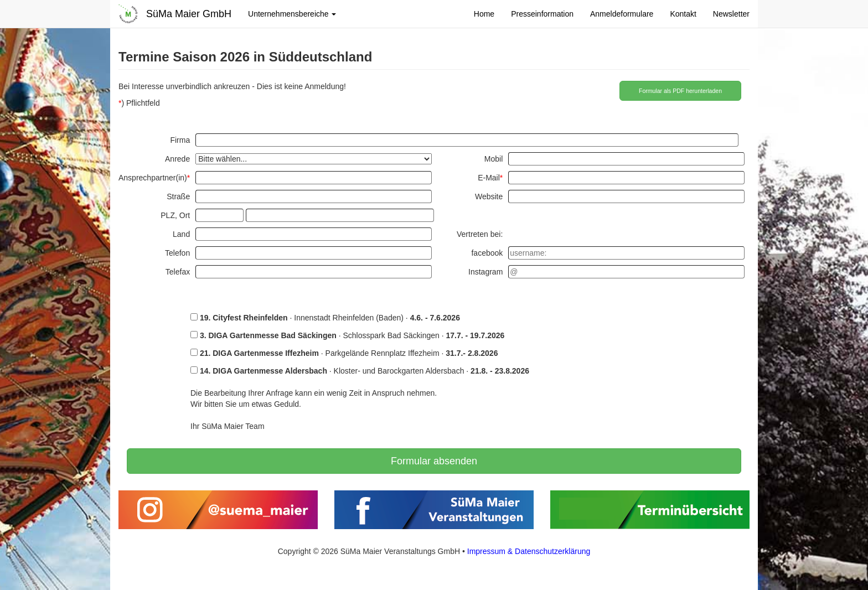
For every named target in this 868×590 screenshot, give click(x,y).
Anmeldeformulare (622, 14)
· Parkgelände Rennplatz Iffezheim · (344, 353)
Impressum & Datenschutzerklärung (529, 551)
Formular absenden (434, 461)
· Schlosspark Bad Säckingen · (347, 335)
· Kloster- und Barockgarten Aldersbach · (360, 371)
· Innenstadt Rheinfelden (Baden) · (325, 318)
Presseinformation (542, 14)
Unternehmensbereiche (292, 14)
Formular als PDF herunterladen (680, 91)
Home (484, 14)
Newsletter (731, 14)
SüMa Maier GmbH (189, 14)
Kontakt (683, 14)
